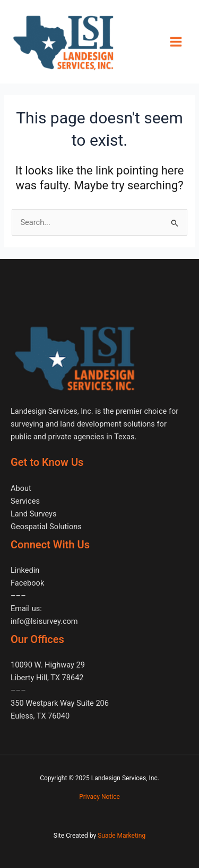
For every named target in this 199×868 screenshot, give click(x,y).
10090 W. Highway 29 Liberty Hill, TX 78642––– (48, 678)
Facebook (27, 583)
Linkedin (25, 570)
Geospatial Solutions (46, 527)
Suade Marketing (122, 836)
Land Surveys (33, 514)
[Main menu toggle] (176, 42)
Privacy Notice (99, 797)
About (21, 488)
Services (25, 501)
